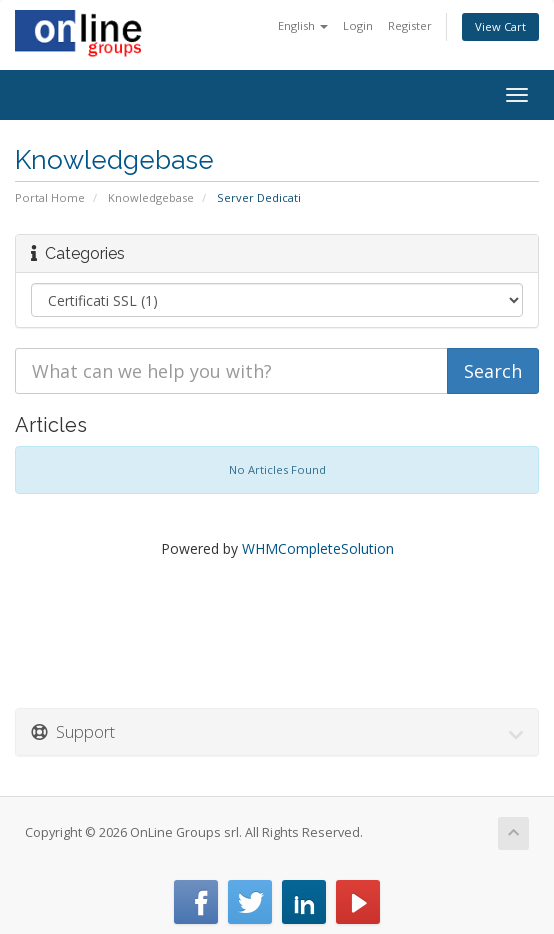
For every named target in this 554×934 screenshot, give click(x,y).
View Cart (500, 26)
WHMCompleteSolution (318, 548)
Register (410, 25)
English (303, 25)
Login (358, 25)
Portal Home (50, 197)
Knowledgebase (151, 197)
